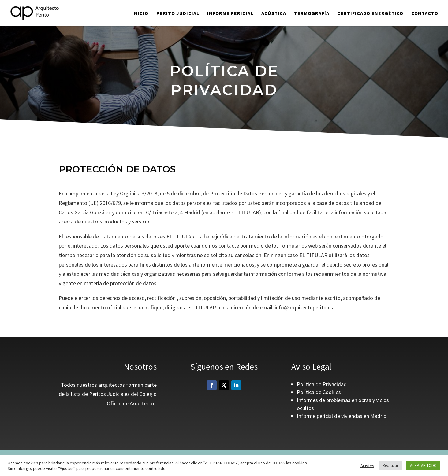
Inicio (140, 14)
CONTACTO (425, 14)
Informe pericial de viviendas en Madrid (342, 416)
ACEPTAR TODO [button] (423, 465)
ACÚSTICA (274, 14)
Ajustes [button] (367, 466)
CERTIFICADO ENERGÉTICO (370, 14)
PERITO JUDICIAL (178, 14)
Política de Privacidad (322, 384)
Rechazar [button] (390, 465)
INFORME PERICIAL (230, 14)
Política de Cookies (319, 392)
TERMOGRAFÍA (312, 14)
